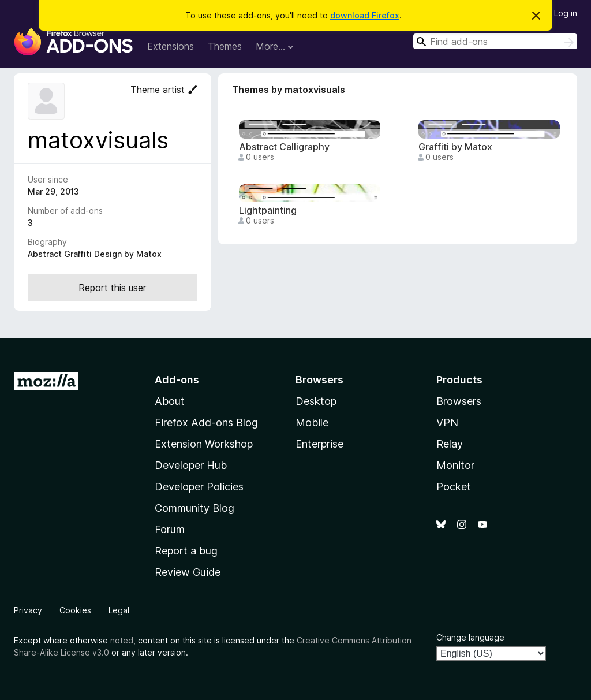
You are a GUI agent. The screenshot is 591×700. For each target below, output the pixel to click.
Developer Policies (199, 487)
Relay (450, 444)
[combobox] (495, 41)
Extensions (171, 46)
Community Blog (194, 508)
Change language (470, 637)
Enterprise (319, 444)
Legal (119, 610)
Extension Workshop (204, 444)
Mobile (312, 422)
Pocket (454, 487)
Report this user (112, 288)
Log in (566, 13)
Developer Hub (191, 465)
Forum (170, 529)
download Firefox (365, 15)
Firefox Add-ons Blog (206, 422)
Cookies (75, 610)
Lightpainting (268, 211)
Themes (225, 46)
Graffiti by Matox (455, 147)
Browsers (459, 401)
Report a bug (186, 551)
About (170, 401)
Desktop (316, 401)
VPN (447, 422)
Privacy (28, 610)
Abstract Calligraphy (284, 147)
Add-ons (177, 380)
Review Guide (188, 572)
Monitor (455, 465)
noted (122, 640)
